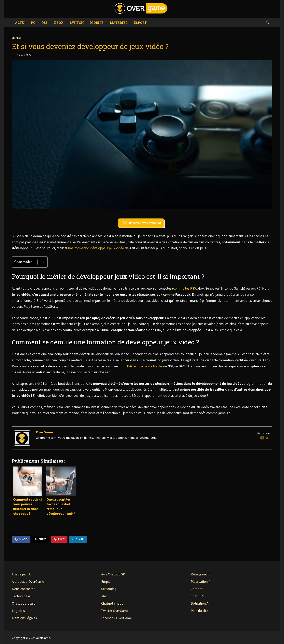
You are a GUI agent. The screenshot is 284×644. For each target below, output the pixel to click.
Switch (77, 23)
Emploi (16, 38)
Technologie (21, 596)
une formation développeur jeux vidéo (96, 248)
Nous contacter (23, 589)
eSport (140, 23)
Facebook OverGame (116, 618)
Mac (104, 596)
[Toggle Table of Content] (39, 262)
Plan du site (199, 611)
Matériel (119, 23)
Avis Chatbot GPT (114, 574)
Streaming (109, 589)
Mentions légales (24, 618)
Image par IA (21, 574)
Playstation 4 (200, 581)
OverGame (44, 432)
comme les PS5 (185, 288)
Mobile (97, 23)
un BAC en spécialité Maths (142, 366)
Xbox (59, 23)
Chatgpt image (112, 603)
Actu (20, 23)
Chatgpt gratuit (23, 603)
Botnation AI (200, 603)
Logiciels (18, 611)
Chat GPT (198, 596)
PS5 (45, 23)
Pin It (59, 539)
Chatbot (197, 589)
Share (21, 539)
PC (33, 23)
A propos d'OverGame (28, 581)
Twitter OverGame (115, 611)
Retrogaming (201, 574)
